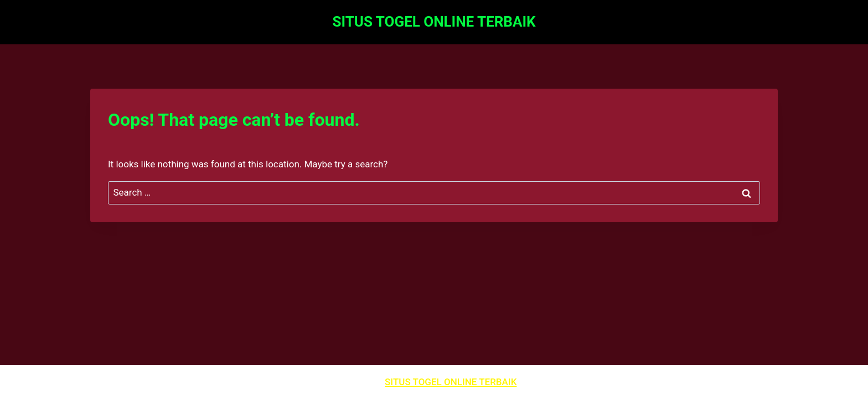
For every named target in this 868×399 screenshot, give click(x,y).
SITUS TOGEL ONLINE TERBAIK (451, 382)
